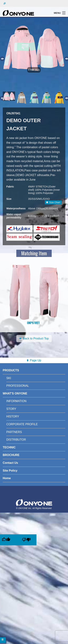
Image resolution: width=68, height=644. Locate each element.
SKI (9, 378)
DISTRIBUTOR (16, 440)
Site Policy (10, 471)
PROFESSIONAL (18, 386)
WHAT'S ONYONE (15, 393)
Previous (2, 58)
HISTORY (13, 416)
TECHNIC (9, 447)
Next (66, 58)
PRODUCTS (11, 370)
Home (7, 478)
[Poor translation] (26, 540)
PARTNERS (14, 432)
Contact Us (10, 463)
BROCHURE (11, 455)
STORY (11, 409)
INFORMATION (16, 401)
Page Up (36, 360)
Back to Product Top (34, 338)
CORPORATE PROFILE (22, 424)
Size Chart (53, 202)
